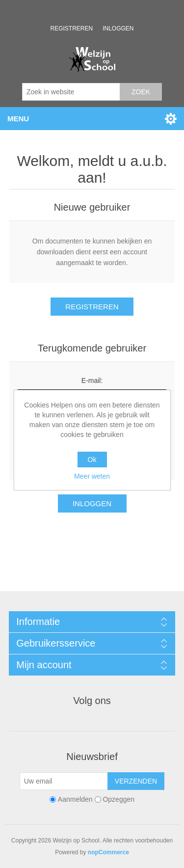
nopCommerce (108, 852)
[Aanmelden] (64, 781)
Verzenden (136, 781)
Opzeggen (118, 799)
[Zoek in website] (71, 92)
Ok (92, 460)
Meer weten (92, 476)
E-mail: (92, 380)
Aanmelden (75, 799)
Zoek (141, 92)
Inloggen (118, 28)
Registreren (71, 28)
